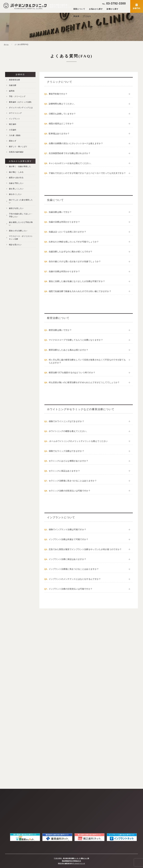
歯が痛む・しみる (16, 172)
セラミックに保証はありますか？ (64, 471)
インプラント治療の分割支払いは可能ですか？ (71, 589)
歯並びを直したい (16, 208)
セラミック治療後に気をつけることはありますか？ (73, 481)
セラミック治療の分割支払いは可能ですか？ (70, 491)
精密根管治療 (14, 80)
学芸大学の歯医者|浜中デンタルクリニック (72, 863)
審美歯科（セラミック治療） (21, 102)
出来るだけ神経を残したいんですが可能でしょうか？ (74, 242)
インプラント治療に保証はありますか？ (68, 559)
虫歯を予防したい (16, 183)
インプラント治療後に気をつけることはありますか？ (74, 569)
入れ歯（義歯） (15, 135)
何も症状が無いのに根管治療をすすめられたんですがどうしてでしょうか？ (84, 382)
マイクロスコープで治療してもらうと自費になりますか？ (76, 340)
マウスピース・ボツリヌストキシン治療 (21, 238)
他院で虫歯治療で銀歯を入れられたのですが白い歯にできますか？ (80, 291)
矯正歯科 (13, 124)
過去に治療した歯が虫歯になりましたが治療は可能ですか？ (77, 281)
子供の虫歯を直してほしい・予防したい (21, 215)
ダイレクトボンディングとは (21, 108)
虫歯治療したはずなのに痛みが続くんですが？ (71, 252)
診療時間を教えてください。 (62, 104)
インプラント (14, 119)
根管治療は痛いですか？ (60, 330)
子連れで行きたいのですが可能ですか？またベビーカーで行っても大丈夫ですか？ (87, 173)
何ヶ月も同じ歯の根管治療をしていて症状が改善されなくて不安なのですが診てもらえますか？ (87, 361)
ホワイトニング (15, 113)
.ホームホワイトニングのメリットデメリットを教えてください (78, 441)
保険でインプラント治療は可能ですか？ (68, 529)
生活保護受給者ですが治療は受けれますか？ (70, 153)
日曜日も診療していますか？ (62, 114)
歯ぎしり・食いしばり (18, 146)
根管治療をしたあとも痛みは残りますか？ (69, 350)
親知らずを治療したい (18, 231)
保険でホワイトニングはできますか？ (66, 421)
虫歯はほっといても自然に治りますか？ (68, 232)
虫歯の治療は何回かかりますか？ (64, 222)
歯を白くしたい (15, 194)
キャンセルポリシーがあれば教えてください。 (71, 163)
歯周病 (12, 91)
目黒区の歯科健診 (16, 152)
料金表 (76, 16)
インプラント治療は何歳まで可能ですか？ (69, 539)
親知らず (13, 141)
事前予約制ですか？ (58, 94)
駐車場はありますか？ (59, 134)
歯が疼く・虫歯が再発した (20, 166)
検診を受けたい (15, 245)
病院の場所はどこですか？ (61, 124)
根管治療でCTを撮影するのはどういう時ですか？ (72, 373)
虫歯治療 (13, 85)
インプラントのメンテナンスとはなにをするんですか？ (75, 579)
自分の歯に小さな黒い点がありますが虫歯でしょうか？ (75, 261)
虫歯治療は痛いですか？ (60, 212)
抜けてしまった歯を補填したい (21, 201)
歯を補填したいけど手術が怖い (21, 224)
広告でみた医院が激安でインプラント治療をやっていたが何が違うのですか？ (85, 549)
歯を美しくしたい (16, 189)
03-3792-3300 (114, 3)
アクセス (87, 16)
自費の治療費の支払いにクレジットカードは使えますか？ (76, 143)
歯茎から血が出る (16, 178)
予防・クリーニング (17, 96)
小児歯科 (13, 130)
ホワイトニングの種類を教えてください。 (69, 431)
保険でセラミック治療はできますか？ (66, 451)
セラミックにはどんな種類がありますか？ (69, 461)
